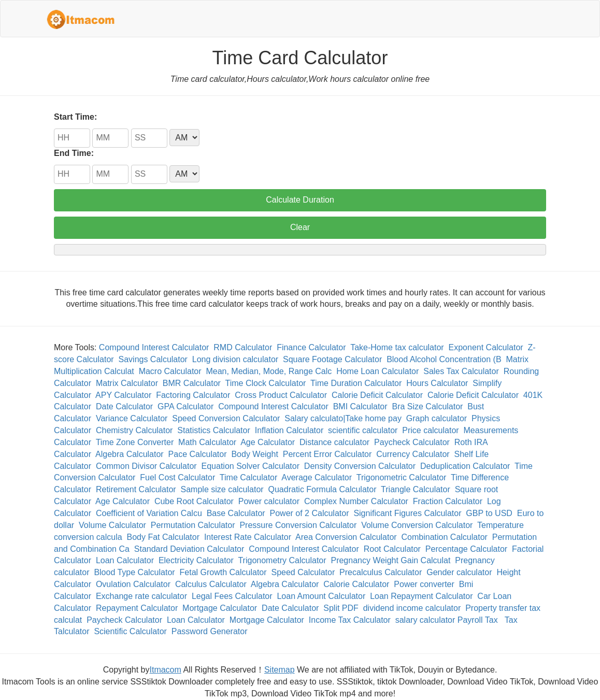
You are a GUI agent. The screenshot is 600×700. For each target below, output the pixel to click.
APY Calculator (123, 395)
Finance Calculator (311, 347)
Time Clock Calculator (265, 383)
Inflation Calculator (289, 430)
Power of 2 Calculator (310, 513)
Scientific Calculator (130, 631)
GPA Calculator (185, 406)
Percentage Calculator (466, 549)
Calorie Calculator (356, 584)
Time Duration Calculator (356, 383)
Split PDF (341, 608)
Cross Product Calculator (281, 395)
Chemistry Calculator (134, 430)
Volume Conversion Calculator (417, 525)
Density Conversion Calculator (360, 466)
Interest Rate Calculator (248, 537)
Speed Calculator (303, 572)
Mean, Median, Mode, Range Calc (269, 371)
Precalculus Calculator (381, 572)
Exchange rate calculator (141, 596)
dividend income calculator (412, 608)
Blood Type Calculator (134, 572)
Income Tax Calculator (350, 620)
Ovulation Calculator (133, 584)
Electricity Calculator (196, 560)
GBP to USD (489, 513)
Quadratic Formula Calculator (323, 489)
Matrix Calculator (127, 383)
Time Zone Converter (135, 442)
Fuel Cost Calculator (177, 477)
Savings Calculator (153, 359)
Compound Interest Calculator (154, 347)
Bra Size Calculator (427, 406)
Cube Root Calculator (194, 501)
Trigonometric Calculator (402, 477)
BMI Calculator (360, 406)
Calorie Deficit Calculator (377, 395)
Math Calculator (207, 442)
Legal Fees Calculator (232, 596)
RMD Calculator (243, 347)
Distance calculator (334, 442)
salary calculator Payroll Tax (448, 620)
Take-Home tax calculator (397, 347)
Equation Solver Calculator (251, 466)
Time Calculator (248, 477)
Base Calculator (236, 513)
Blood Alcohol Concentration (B (444, 359)
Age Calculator (268, 442)
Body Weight (254, 454)
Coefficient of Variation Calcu (149, 513)
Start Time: (75, 117)
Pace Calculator (198, 454)
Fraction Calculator (448, 501)
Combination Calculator (445, 537)
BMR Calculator (192, 383)
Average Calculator (317, 477)
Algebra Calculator (130, 454)
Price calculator (430, 430)
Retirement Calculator (136, 489)
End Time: (74, 153)
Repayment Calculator (137, 608)
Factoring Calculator (193, 395)
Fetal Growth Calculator (223, 572)
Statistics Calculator (214, 430)
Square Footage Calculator (332, 359)
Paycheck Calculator (412, 442)
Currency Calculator (413, 454)
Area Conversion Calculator (346, 537)
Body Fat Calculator (163, 537)
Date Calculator (124, 406)
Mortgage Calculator (220, 608)
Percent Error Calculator (327, 454)
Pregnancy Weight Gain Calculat (390, 560)
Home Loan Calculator (377, 371)
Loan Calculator (125, 560)
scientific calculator (363, 430)
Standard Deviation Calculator (189, 549)
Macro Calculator (170, 371)
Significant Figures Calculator (407, 513)
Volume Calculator (112, 525)
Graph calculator (437, 418)
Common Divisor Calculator (146, 466)
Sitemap (280, 670)
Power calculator (269, 501)
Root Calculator (392, 549)
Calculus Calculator (211, 584)
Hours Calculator (437, 383)
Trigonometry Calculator (282, 560)
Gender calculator (459, 572)
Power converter (424, 584)
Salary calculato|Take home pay (343, 418)
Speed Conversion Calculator (226, 418)
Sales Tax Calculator (461, 371)
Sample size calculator (222, 489)
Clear (300, 227)
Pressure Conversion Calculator (298, 525)
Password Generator (210, 631)
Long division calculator (235, 359)
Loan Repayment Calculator (421, 596)
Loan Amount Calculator (321, 596)
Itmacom (166, 670)
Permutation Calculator (193, 525)
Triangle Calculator (416, 489)
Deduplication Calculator (465, 466)
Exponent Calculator (486, 347)
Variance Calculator (132, 418)
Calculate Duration (300, 200)
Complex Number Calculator (356, 501)
